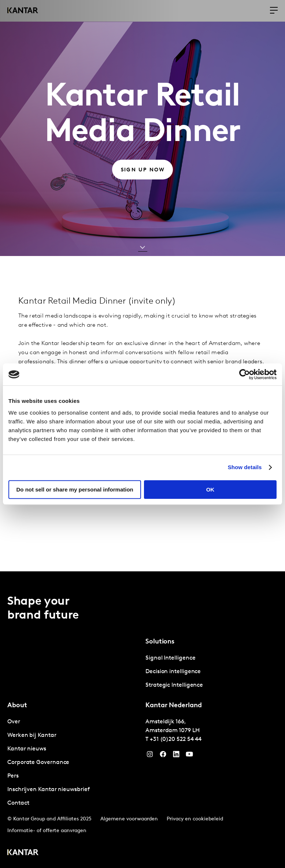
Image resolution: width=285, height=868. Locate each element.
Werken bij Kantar (32, 735)
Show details (245, 467)
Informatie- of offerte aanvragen (47, 831)
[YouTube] (176, 756)
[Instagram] (150, 756)
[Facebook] (163, 756)
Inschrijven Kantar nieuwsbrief (49, 790)
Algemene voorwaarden (129, 819)
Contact (18, 803)
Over (14, 722)
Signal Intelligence (170, 658)
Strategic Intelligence (174, 685)
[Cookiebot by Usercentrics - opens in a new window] (245, 374)
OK (210, 489)
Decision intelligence (173, 672)
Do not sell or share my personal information (75, 489)
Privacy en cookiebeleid (195, 819)
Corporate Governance (38, 763)
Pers (13, 776)
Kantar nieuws (27, 749)
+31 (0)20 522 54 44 (176, 739)
